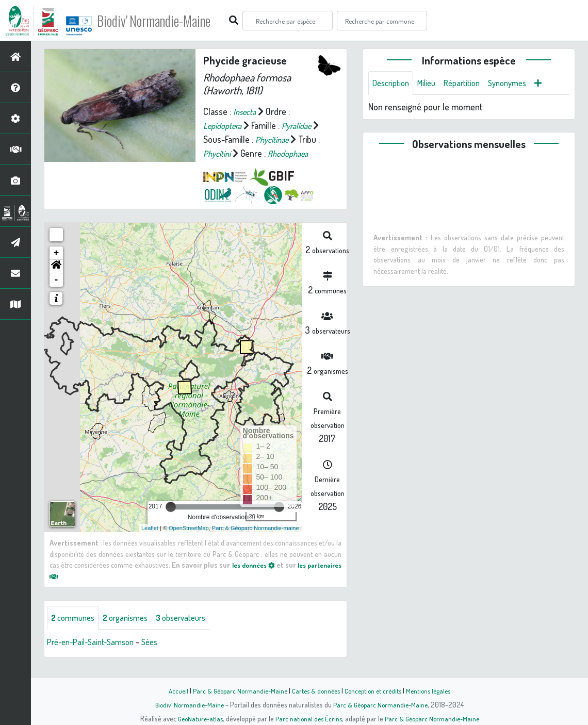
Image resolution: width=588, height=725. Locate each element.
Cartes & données (315, 690)
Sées (160, 657)
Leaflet (150, 542)
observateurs (194, 632)
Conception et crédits (375, 690)
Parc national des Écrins (308, 718)
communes (75, 632)
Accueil (171, 690)
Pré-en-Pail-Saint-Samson (95, 657)
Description (393, 84)
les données (277, 579)
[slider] (171, 521)
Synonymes (521, 84)
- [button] (56, 294)
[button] (56, 281)
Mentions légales (434, 690)
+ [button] (56, 267)
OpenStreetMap (189, 542)
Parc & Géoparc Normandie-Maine (235, 690)
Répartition (471, 84)
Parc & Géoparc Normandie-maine (256, 542)
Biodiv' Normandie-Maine (169, 21)
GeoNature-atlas (197, 718)
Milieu (432, 84)
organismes (133, 632)
